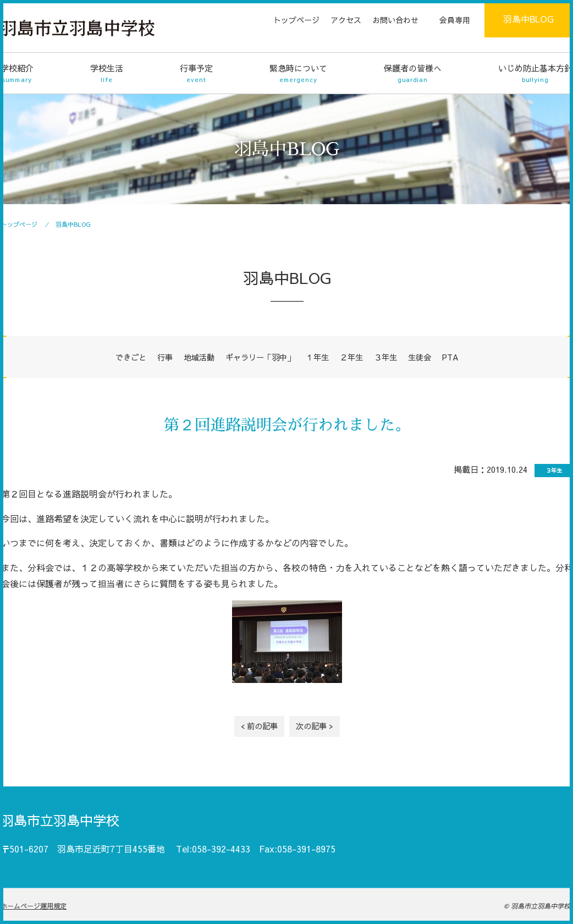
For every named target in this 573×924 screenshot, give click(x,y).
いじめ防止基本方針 (535, 73)
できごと (131, 357)
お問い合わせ (395, 20)
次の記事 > (315, 726)
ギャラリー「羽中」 (260, 357)
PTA (450, 357)
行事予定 (196, 73)
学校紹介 (17, 73)
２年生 (351, 357)
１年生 (317, 357)
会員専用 (455, 20)
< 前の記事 (259, 726)
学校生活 (107, 73)
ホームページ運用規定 (34, 906)
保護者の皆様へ (413, 73)
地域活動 (199, 357)
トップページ (296, 20)
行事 (165, 357)
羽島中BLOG (528, 19)
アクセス (346, 20)
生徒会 (420, 357)
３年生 (385, 357)
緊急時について (298, 73)
